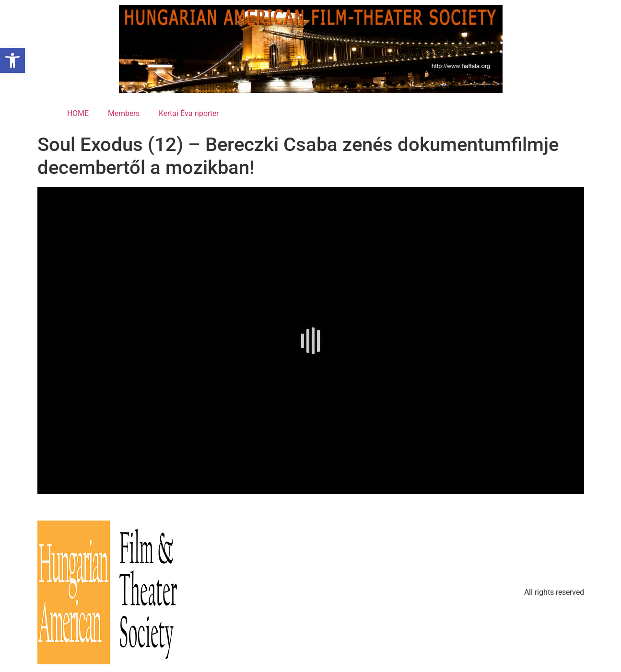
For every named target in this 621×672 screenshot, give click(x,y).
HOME (78, 113)
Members (124, 113)
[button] (12, 60)
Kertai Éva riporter (189, 113)
